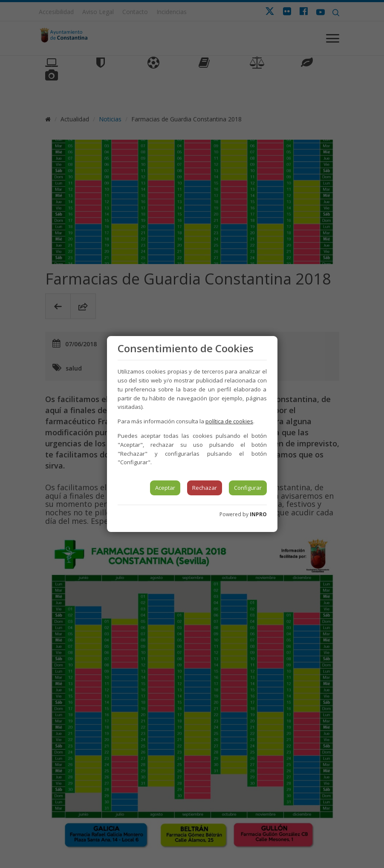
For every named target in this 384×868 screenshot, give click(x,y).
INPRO (258, 514)
